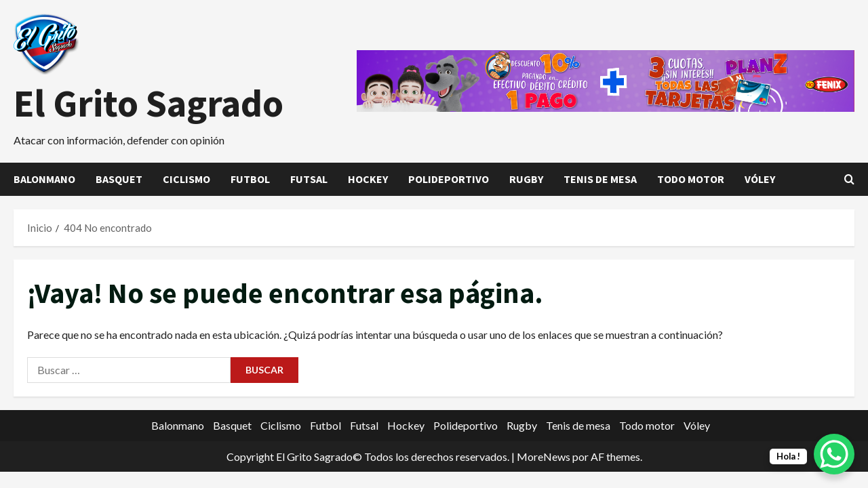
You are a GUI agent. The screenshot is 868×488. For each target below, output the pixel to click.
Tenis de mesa (600, 179)
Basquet (119, 179)
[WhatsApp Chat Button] (834, 454)
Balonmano (44, 179)
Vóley (760, 179)
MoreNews (544, 456)
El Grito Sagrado (149, 103)
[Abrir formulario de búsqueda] (849, 179)
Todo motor (691, 179)
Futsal (309, 179)
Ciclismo (186, 179)
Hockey (368, 179)
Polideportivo (449, 179)
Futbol (250, 179)
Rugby (526, 179)
